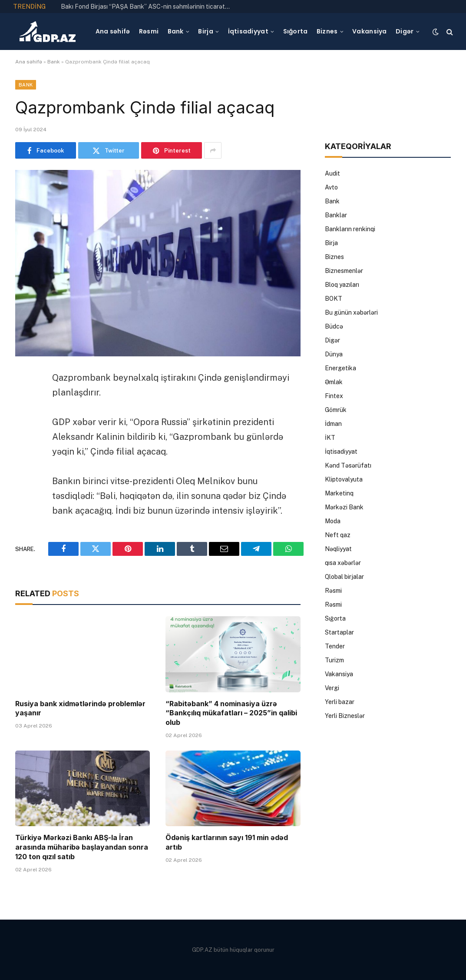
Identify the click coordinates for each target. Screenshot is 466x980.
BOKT (334, 299)
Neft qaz (338, 535)
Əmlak (334, 382)
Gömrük (336, 410)
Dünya (334, 354)
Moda (333, 521)
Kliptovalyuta (344, 479)
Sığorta (296, 31)
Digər (405, 31)
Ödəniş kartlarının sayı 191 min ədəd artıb (227, 842)
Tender (335, 646)
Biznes (327, 31)
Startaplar (339, 632)
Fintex (334, 396)
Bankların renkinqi (350, 229)
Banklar (336, 215)
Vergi (332, 688)
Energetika (340, 368)
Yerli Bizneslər (345, 716)
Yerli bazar (340, 702)
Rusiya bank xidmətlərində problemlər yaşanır (80, 708)
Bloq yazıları (342, 285)
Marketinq (339, 493)
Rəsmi (149, 31)
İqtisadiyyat (248, 31)
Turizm (334, 660)
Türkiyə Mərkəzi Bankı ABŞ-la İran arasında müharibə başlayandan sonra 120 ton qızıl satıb (82, 847)
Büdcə (334, 326)
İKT (330, 438)
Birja (205, 31)
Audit (332, 173)
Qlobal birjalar (344, 577)
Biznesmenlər (344, 271)
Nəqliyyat (338, 549)
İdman (333, 424)
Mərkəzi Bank (344, 507)
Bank (176, 31)
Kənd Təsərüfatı (348, 465)
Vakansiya (370, 31)
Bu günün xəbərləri (351, 312)
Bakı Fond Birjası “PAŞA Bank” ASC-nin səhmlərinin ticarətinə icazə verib (148, 7)
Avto (331, 187)
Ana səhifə (113, 31)
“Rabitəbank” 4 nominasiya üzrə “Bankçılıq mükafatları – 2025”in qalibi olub (231, 713)
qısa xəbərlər (343, 563)
